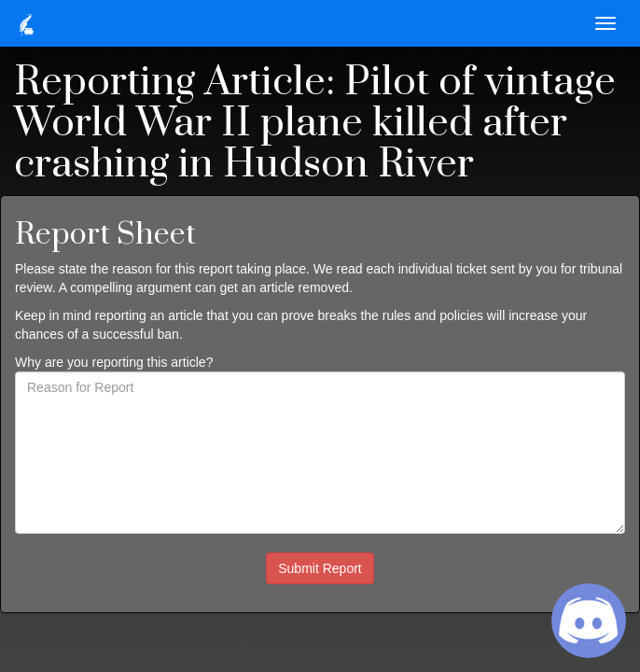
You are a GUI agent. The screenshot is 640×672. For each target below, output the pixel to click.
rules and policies (433, 315)
